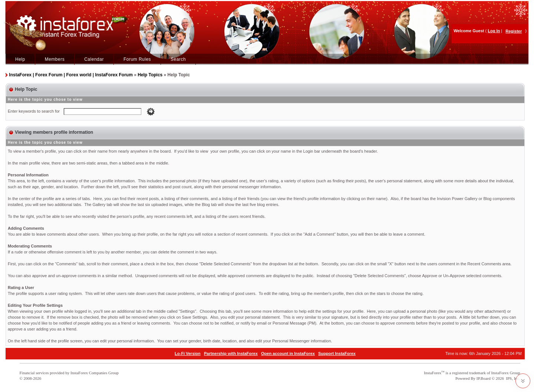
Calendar (94, 59)
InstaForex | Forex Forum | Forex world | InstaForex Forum (71, 75)
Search (178, 59)
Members (55, 59)
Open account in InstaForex (288, 353)
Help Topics (150, 75)
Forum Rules (137, 59)
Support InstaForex (337, 353)
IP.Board (484, 378)
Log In (494, 31)
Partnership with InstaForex (231, 353)
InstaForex (433, 373)
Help (20, 59)
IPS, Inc (512, 378)
